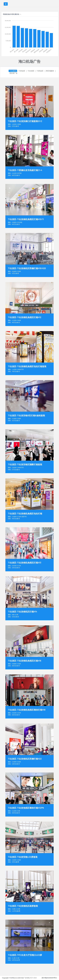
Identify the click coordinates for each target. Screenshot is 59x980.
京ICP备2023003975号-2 (49, 978)
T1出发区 (13, 71)
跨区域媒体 (50, 71)
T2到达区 (40, 71)
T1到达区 (22, 71)
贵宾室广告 (13, 73)
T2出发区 (31, 71)
